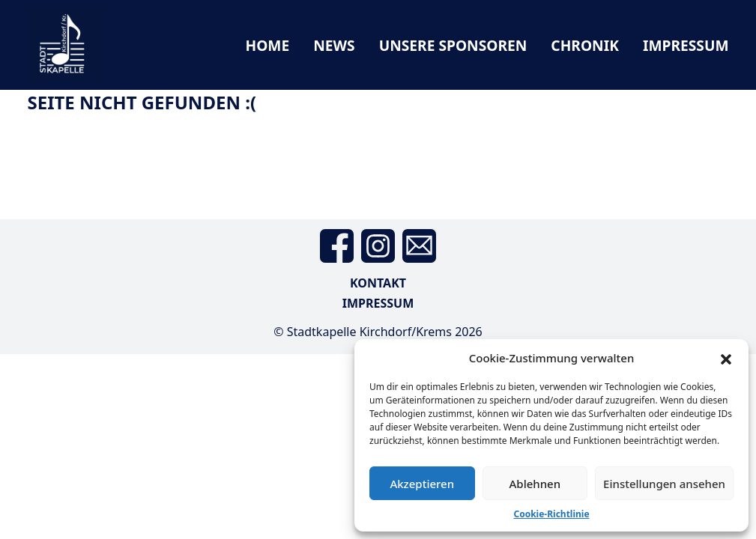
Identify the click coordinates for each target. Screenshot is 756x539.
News (334, 45)
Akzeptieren (422, 484)
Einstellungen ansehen (664, 484)
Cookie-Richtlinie (551, 514)
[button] (726, 358)
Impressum (686, 45)
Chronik (585, 45)
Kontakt (378, 283)
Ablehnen (535, 484)
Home (267, 45)
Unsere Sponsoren (453, 45)
